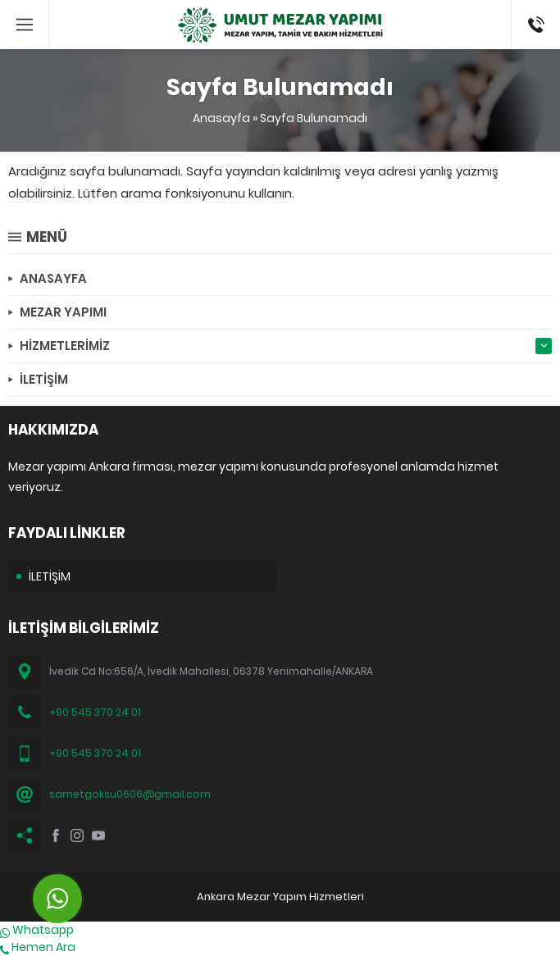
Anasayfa (221, 118)
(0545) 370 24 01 (531, 25)
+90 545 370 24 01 (95, 712)
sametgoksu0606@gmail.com (130, 794)
